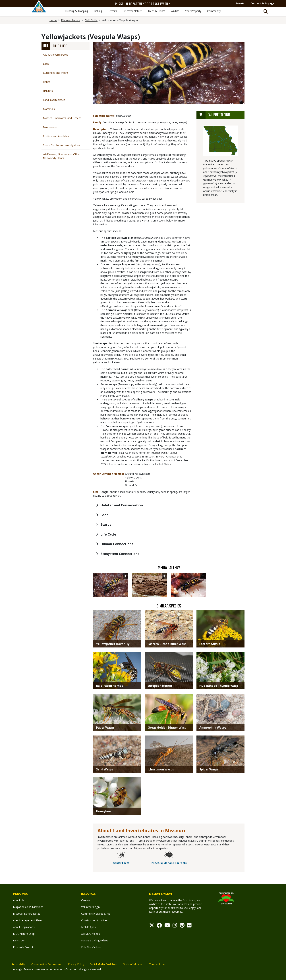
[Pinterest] (182, 926)
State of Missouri (133, 964)
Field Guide (91, 20)
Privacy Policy (76, 964)
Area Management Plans (28, 920)
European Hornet (160, 686)
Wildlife (175, 11)
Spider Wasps (209, 769)
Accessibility (19, 964)
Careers (86, 900)
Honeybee (103, 811)
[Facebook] (159, 926)
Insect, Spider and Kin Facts (169, 863)
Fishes (47, 82)
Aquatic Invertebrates (55, 55)
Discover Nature (132, 11)
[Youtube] (167, 926)
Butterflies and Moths (56, 73)
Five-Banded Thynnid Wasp (219, 686)
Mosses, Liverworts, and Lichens (62, 118)
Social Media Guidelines (104, 964)
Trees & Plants (156, 11)
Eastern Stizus (210, 644)
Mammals (49, 109)
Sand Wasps (105, 769)
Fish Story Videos (91, 947)
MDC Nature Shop (24, 934)
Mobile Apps (88, 927)
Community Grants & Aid (96, 914)
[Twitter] (152, 926)
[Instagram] (175, 926)
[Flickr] (189, 926)
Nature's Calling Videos (95, 940)
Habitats (48, 91)
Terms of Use (157, 964)
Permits (112, 11)
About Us (18, 900)
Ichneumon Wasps (161, 769)
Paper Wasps (105, 728)
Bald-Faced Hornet (109, 686)
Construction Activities (94, 920)
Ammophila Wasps (213, 728)
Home (53, 20)
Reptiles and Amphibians (57, 136)
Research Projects (24, 947)
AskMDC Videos (91, 934)
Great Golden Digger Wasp (167, 728)
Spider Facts (121, 863)
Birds (46, 64)
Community (214, 11)
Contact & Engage (262, 3)
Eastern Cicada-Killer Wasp (167, 644)
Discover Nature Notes (27, 914)
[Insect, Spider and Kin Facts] (169, 855)
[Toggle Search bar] (266, 11)
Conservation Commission (47, 964)
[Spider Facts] (121, 855)
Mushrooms (50, 127)
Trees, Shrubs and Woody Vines (62, 145)
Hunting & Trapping (77, 11)
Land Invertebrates (54, 100)
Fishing (98, 11)
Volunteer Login (90, 907)
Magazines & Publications (28, 907)
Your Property (193, 11)
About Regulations (24, 927)
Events (240, 3)
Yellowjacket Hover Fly (113, 644)
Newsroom (20, 940)
